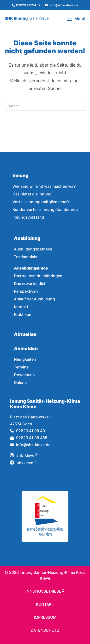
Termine (21, 367)
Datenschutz (45, 630)
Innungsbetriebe (43, 591)
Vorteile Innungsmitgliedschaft (41, 202)
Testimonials (26, 257)
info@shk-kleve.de (30, 445)
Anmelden (26, 348)
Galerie (20, 382)
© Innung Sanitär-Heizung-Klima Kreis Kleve (45, 575)
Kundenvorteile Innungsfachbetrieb (45, 209)
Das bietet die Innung (32, 194)
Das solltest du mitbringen (38, 276)
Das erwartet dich (30, 284)
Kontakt (21, 307)
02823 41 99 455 (29, 438)
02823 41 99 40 (27, 431)
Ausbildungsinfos (31, 268)
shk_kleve (22, 455)
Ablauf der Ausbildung (34, 299)
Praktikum (23, 314)
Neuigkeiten (25, 359)
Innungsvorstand (28, 217)
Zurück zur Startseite (45, 125)
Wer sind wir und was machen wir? (44, 186)
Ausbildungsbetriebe (33, 249)
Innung (20, 175)
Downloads (24, 375)
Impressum (45, 617)
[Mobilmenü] (76, 19)
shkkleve (22, 463)
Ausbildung (27, 238)
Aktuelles (25, 334)
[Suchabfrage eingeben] (45, 106)
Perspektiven (26, 291)
